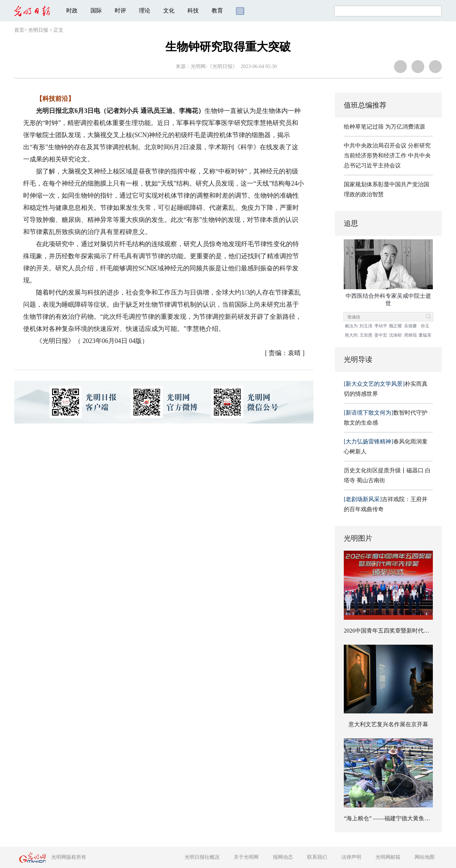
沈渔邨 (395, 335)
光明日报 (38, 30)
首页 (19, 30)
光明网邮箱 (388, 857)
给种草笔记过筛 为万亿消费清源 (384, 127)
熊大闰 (351, 335)
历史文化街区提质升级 (372, 470)
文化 (169, 11)
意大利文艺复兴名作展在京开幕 (388, 724)
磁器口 (415, 470)
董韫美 (425, 335)
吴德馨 (410, 326)
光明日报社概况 (202, 857)
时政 (72, 11)
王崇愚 (366, 335)
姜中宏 (381, 335)
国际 (96, 11)
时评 (120, 11)
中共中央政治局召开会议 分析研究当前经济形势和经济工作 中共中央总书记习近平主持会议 (387, 155)
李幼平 (381, 326)
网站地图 (425, 857)
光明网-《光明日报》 (214, 66)
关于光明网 (246, 857)
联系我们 (317, 857)
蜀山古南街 (371, 480)
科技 (193, 11)
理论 (145, 11)
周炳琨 (410, 335)
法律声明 (351, 857)
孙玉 (425, 326)
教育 (217, 11)
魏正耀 (395, 326)
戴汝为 (351, 326)
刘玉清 (366, 326)
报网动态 (283, 857)
